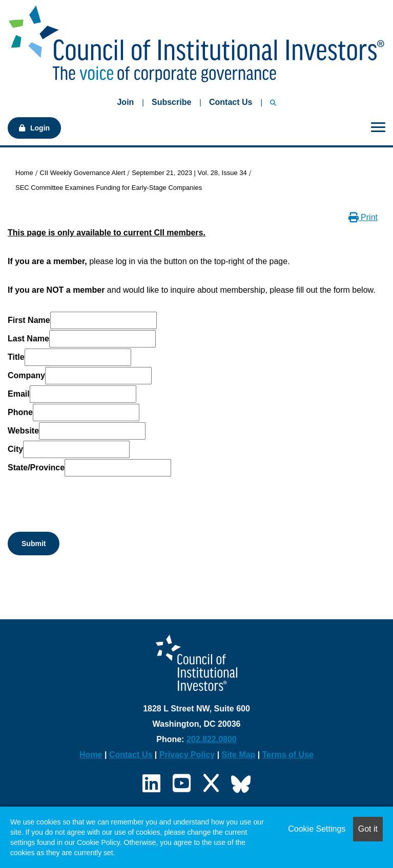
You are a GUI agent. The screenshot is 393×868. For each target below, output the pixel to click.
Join (125, 102)
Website (23, 431)
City (15, 449)
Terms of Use (288, 755)
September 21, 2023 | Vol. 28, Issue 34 (189, 173)
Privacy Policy (187, 755)
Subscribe (171, 102)
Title (16, 357)
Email (19, 394)
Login (40, 128)
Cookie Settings (317, 829)
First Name (29, 320)
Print (363, 217)
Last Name (28, 339)
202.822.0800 (212, 739)
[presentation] (86, 497)
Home (24, 173)
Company (26, 375)
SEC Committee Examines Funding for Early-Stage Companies (109, 188)
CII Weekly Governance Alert (83, 173)
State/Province (36, 468)
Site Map (239, 755)
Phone (20, 412)
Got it (368, 829)
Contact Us (231, 102)
